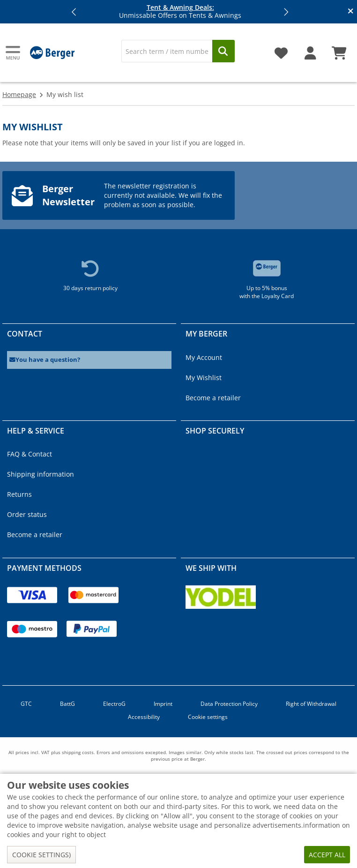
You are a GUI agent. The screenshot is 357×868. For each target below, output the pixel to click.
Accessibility (144, 717)
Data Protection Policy (229, 704)
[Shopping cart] (339, 50)
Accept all (327, 855)
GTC (26, 704)
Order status (27, 514)
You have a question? (45, 360)
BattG (67, 704)
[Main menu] (14, 53)
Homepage (19, 94)
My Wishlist (204, 378)
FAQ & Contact (30, 454)
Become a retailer (213, 398)
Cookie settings (208, 717)
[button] (74, 12)
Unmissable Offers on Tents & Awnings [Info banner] (180, 12)
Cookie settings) (41, 855)
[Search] (167, 51)
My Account (204, 357)
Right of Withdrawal (311, 704)
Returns (19, 494)
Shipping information (41, 474)
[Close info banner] (351, 12)
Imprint (163, 704)
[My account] (310, 50)
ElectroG (114, 704)
